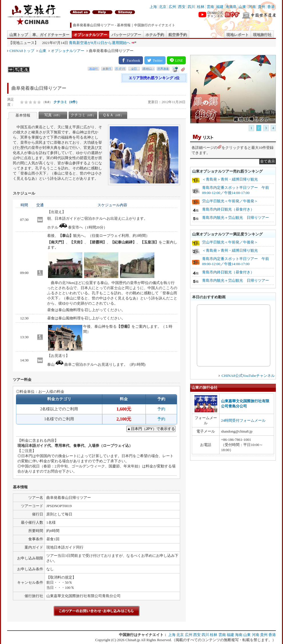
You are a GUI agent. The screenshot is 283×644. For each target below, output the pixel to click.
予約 (161, 409)
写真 (53, 115)
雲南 (210, 7)
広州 (172, 7)
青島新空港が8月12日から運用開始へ (100, 43)
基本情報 (23, 115)
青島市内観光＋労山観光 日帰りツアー (236, 218)
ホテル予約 (155, 35)
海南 (239, 635)
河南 (252, 7)
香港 (271, 7)
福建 (220, 7)
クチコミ (83, 115)
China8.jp (133, 640)
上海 (153, 7)
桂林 (201, 7)
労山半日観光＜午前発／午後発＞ (230, 201)
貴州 (262, 7)
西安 (182, 7)
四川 (191, 7)
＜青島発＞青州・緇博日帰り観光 (230, 179)
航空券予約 (178, 35)
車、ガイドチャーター (51, 35)
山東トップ (19, 35)
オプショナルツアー (90, 35)
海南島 (231, 7)
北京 (163, 7)
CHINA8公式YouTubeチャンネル (248, 376)
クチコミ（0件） (66, 102)
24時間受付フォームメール (243, 420)
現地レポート (238, 35)
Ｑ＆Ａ (113, 115)
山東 (242, 7)
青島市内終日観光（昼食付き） (228, 209)
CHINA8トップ (22, 51)
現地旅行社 (262, 35)
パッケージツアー (126, 35)
